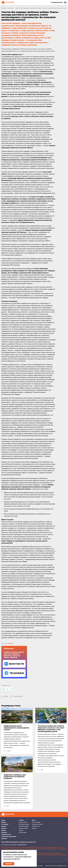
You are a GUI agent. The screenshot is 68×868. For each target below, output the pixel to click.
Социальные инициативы (9, 836)
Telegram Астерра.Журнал (14, 673)
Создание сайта (49, 866)
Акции (3, 820)
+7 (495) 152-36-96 (21, 845)
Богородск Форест (24, 824)
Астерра (8, 3)
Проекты (4, 826)
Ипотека (4, 828)
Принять (9, 864)
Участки (21, 820)
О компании (5, 824)
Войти (42, 866)
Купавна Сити (36, 826)
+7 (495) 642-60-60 (57, 2)
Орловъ (21, 830)
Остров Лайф (22, 832)
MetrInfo (11, 643)
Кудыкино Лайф (23, 828)
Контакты (4, 839)
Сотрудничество (6, 834)
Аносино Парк (23, 822)
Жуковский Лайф (24, 826)
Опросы (4, 830)
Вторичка (4, 832)
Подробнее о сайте (62, 866)
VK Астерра (14, 664)
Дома (34, 820)
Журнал (4, 822)
